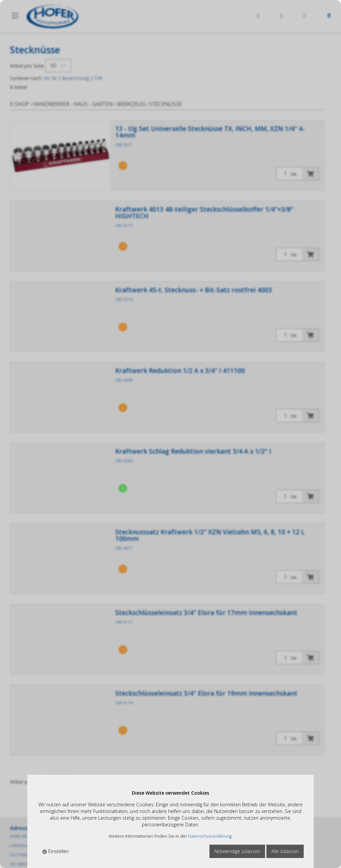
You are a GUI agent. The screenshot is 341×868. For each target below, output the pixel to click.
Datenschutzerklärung (210, 836)
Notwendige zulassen (237, 851)
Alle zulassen (285, 851)
